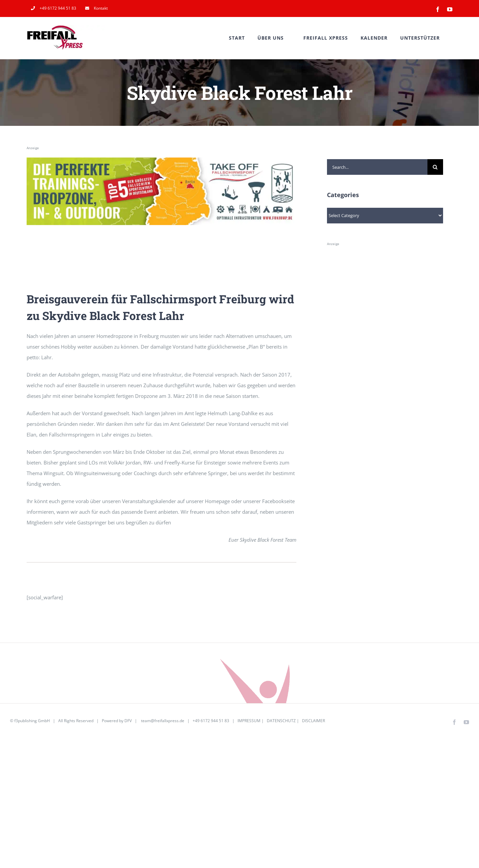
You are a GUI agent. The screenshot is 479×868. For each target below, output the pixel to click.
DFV (128, 721)
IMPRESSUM (249, 721)
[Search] (435, 167)
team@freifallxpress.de (163, 721)
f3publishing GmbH (32, 721)
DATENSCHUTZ (281, 721)
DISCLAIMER (314, 721)
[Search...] (377, 167)
